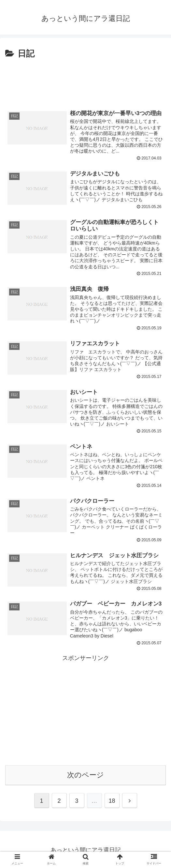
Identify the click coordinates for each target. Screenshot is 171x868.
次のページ (85, 777)
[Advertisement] (85, 81)
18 (112, 802)
